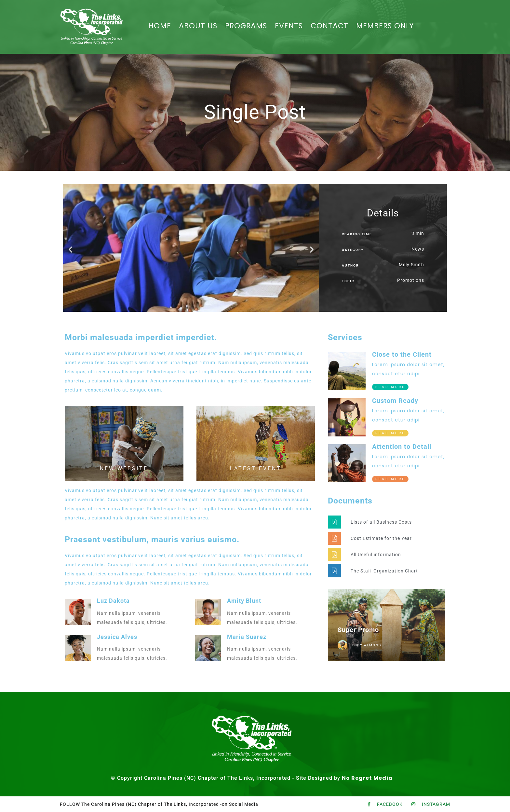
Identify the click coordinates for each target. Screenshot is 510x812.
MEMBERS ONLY (381, 26)
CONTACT (328, 26)
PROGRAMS (247, 26)
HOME (164, 26)
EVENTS (289, 26)
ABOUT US (201, 26)
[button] (70, 249)
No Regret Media (367, 778)
